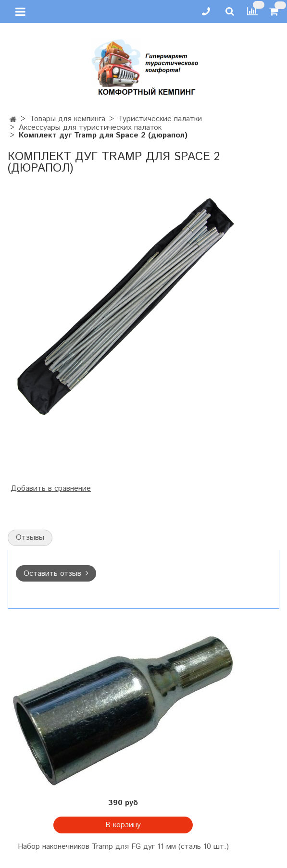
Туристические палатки (160, 119)
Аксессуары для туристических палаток (90, 128)
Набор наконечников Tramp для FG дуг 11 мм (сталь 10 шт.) (123, 847)
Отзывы (30, 538)
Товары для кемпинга (68, 119)
